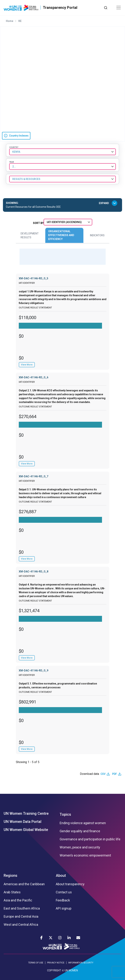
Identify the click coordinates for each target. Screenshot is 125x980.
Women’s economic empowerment (85, 855)
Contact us (64, 892)
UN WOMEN (71, 970)
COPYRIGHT (54, 970)
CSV (103, 774)
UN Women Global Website (26, 830)
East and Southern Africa (22, 908)
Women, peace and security (80, 847)
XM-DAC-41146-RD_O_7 (34, 476)
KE (20, 21)
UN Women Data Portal (23, 822)
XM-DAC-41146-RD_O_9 (34, 671)
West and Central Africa (21, 925)
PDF (115, 774)
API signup (64, 908)
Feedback (63, 900)
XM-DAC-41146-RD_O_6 (34, 377)
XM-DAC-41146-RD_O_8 (34, 572)
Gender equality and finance (80, 831)
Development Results (30, 235)
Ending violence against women (83, 823)
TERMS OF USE (36, 963)
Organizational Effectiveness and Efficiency (61, 235)
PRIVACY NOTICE (56, 963)
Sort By (38, 223)
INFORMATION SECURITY (81, 963)
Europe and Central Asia (21, 917)
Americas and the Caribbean (24, 884)
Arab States (12, 892)
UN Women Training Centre (26, 813)
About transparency (70, 884)
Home (10, 21)
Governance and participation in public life (90, 839)
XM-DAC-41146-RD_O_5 (34, 278)
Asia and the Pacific (18, 900)
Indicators (97, 235)
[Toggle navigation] (119, 8)
